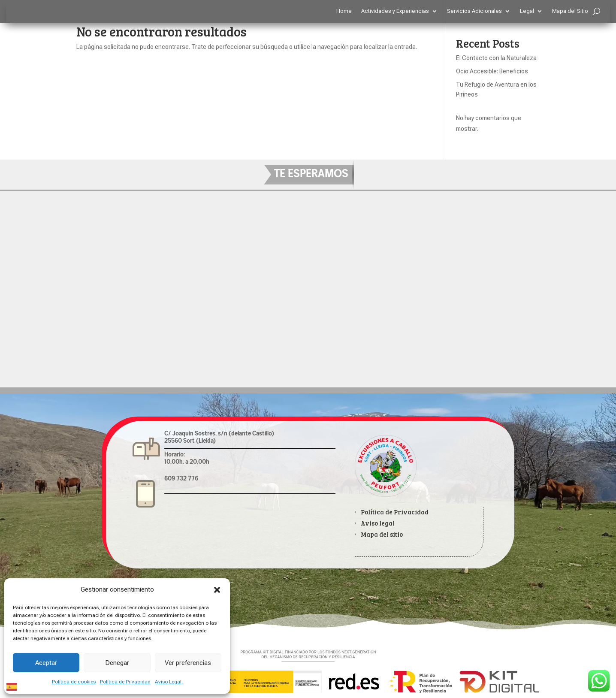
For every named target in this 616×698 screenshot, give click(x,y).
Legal (527, 11)
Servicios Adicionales (474, 11)
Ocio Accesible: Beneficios (492, 71)
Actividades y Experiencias (395, 11)
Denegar (117, 663)
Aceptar (46, 663)
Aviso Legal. (169, 682)
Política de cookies (74, 682)
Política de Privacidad (125, 682)
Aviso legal (378, 523)
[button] (217, 590)
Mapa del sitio (382, 534)
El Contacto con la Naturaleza (496, 58)
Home (344, 11)
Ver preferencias (188, 663)
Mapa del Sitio (570, 11)
